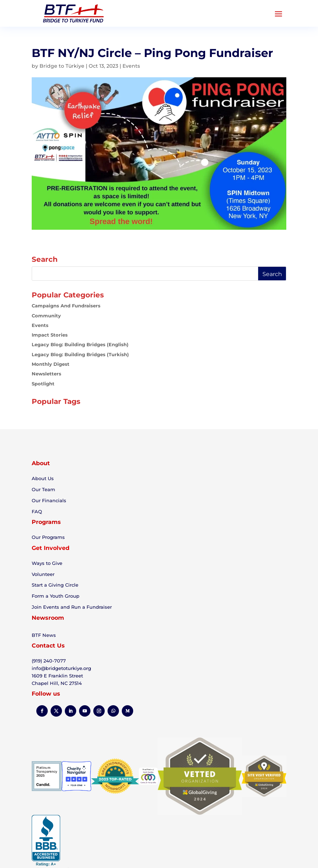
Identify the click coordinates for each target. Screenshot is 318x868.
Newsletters (46, 374)
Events (131, 66)
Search (272, 274)
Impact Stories (50, 335)
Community (46, 316)
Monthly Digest (51, 364)
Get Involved (51, 548)
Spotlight (43, 384)
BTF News (44, 635)
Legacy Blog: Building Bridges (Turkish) (80, 354)
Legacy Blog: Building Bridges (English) (80, 344)
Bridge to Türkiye (62, 66)
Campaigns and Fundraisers (66, 306)
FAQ (37, 511)
